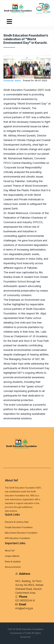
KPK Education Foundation (17, 538)
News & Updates (13, 562)
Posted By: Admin (12, 80)
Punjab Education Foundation (19, 527)
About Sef (10, 551)
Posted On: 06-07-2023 (35, 80)
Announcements (13, 567)
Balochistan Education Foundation (21, 533)
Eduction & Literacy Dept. (17, 522)
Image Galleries (12, 556)
